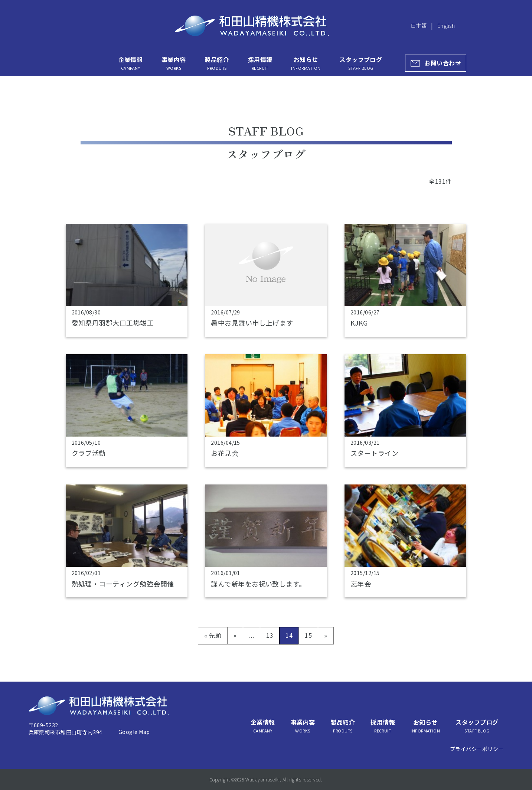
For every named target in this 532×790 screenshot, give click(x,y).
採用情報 (260, 63)
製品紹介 (217, 63)
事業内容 (174, 63)
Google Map (134, 732)
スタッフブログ (361, 63)
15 (308, 635)
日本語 (419, 25)
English (446, 25)
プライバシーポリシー (477, 749)
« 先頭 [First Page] (213, 635)
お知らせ (306, 63)
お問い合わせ (443, 63)
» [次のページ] (326, 635)
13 (270, 635)
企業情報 (131, 63)
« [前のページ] (235, 635)
